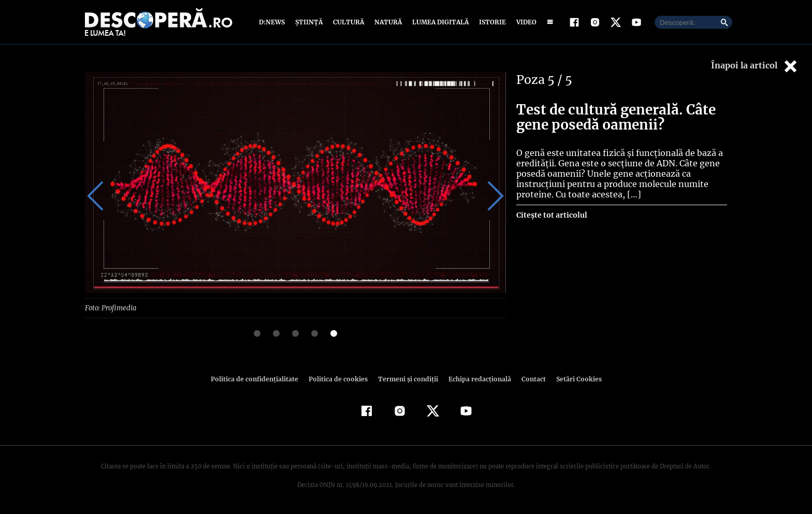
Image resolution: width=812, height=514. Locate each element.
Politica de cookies (339, 379)
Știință (309, 22)
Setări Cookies (573, 379)
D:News (273, 22)
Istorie (490, 22)
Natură (387, 22)
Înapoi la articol (755, 66)
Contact (529, 379)
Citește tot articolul (551, 215)
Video (524, 22)
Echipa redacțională (476, 379)
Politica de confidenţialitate (259, 379)
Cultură (348, 22)
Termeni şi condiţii (407, 379)
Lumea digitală (439, 22)
